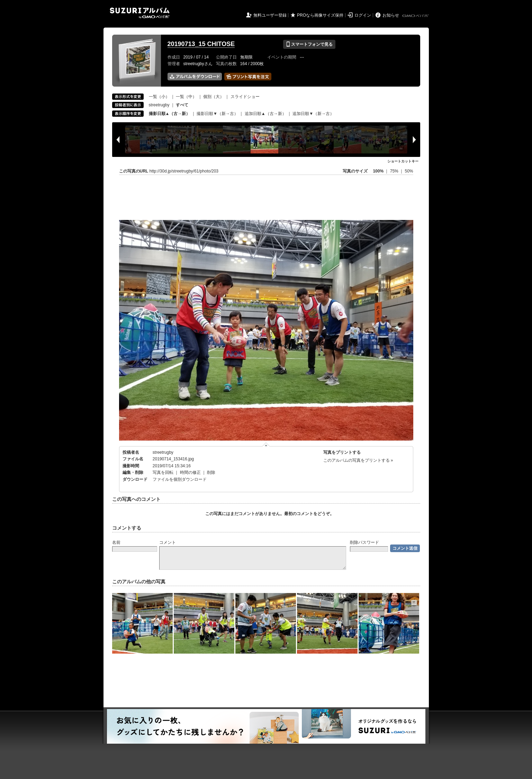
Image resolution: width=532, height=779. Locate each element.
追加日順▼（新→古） (313, 114)
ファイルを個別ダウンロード (180, 479)
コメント (168, 542)
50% (409, 171)
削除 (211, 472)
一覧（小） (159, 97)
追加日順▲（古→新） (265, 114)
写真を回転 (163, 472)
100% (378, 171)
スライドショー (245, 97)
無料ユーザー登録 (270, 15)
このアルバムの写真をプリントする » (358, 460)
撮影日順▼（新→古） (217, 114)
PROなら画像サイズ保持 (320, 15)
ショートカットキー (403, 161)
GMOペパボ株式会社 (416, 16)
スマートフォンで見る (309, 44)
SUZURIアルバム (140, 13)
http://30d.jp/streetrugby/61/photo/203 (184, 171)
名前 (116, 542)
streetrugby (159, 105)
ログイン (363, 15)
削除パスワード (364, 542)
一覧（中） (186, 97)
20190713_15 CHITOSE (201, 44)
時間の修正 (190, 472)
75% (395, 171)
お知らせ (391, 15)
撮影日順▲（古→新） (170, 114)
